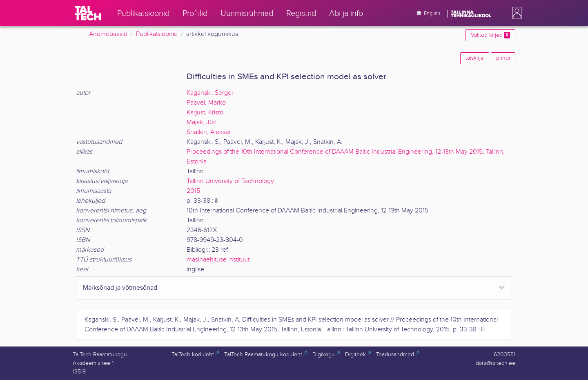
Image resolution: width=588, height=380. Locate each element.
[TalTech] (88, 13)
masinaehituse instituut (218, 260)
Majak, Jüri (202, 122)
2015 (193, 191)
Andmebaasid (108, 34)
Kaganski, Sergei (210, 93)
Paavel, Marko (206, 103)
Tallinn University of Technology (230, 181)
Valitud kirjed (490, 35)
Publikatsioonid (157, 34)
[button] (515, 13)
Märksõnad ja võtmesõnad (120, 288)
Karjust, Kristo (205, 113)
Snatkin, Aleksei (208, 132)
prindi (503, 58)
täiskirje (475, 58)
